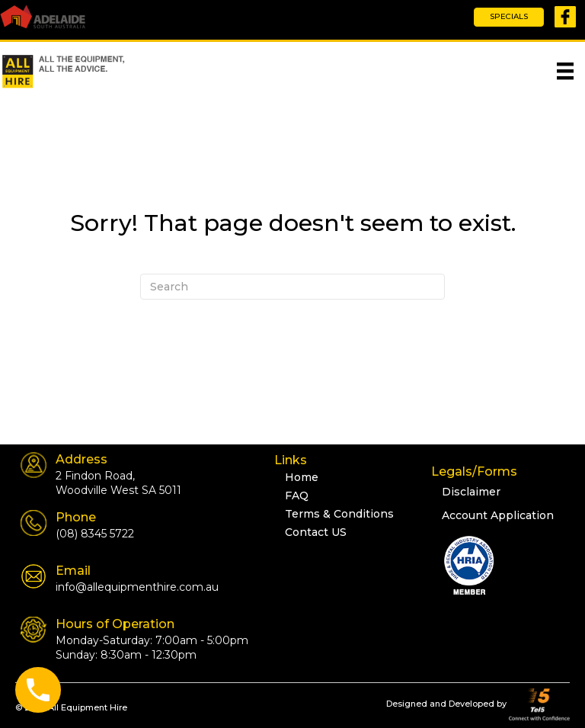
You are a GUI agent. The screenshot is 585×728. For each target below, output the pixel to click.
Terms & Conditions (339, 514)
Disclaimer (471, 492)
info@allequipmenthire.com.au (137, 587)
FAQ (297, 495)
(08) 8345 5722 (95, 534)
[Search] (292, 287)
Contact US (316, 532)
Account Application (498, 515)
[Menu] (565, 71)
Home (302, 477)
